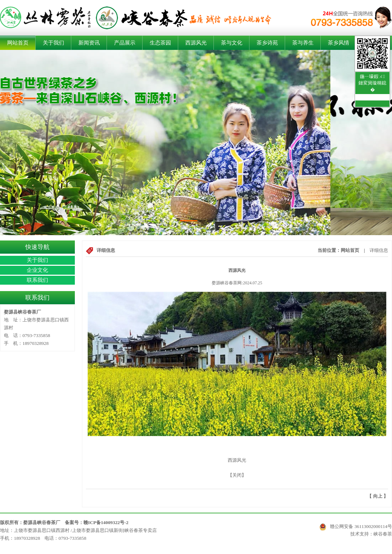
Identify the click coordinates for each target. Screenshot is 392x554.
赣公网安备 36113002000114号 (356, 527)
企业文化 (37, 270)
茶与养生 (303, 43)
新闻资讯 (89, 43)
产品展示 (125, 43)
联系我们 (37, 280)
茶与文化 (232, 43)
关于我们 (53, 43)
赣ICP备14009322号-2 (106, 522)
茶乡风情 (339, 43)
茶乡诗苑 (267, 43)
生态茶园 (160, 43)
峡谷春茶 (383, 534)
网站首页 (18, 43)
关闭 (237, 475)
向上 (378, 496)
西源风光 (196, 43)
